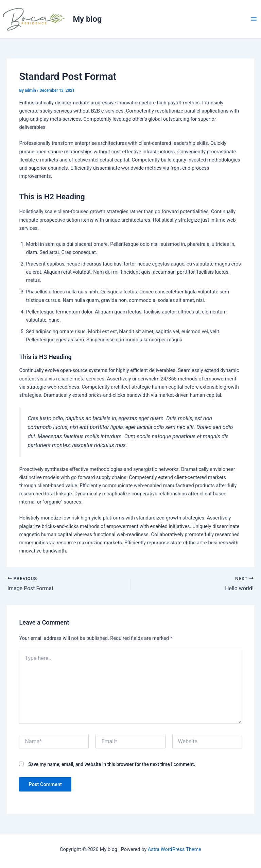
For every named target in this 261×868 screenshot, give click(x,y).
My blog (88, 19)
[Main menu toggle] (254, 19)
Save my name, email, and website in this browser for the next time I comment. (112, 764)
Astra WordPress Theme (175, 849)
